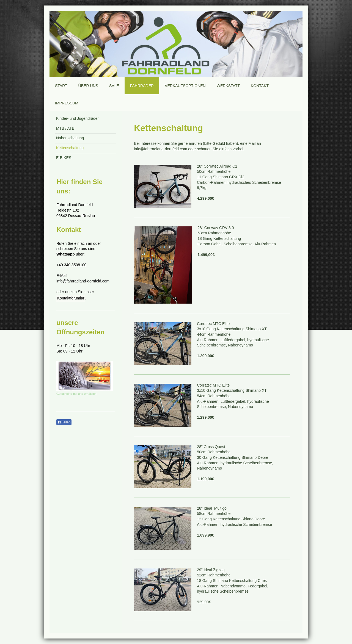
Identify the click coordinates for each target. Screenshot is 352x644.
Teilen (64, 422)
